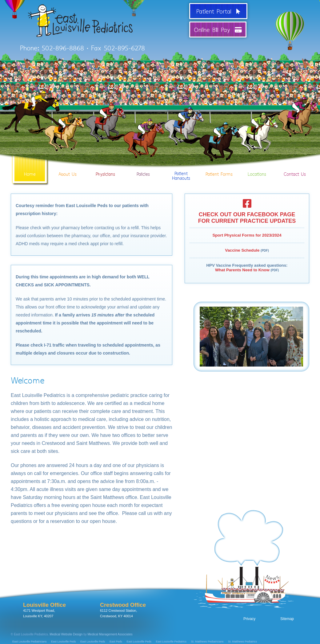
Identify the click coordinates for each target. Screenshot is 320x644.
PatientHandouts (181, 167)
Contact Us (295, 165)
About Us (68, 165)
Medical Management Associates (110, 634)
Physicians (105, 165)
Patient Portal (218, 11)
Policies (143, 165)
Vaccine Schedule (242, 250)
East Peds (116, 642)
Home (30, 165)
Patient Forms (219, 165)
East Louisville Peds (64, 642)
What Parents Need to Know (242, 270)
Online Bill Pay (218, 29)
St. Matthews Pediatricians (207, 642)
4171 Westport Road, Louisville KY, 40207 (44, 610)
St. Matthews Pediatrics (242, 642)
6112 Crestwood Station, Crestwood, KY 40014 (123, 610)
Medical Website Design (66, 634)
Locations (257, 165)
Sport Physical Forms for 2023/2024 (247, 235)
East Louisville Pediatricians (30, 642)
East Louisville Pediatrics (171, 642)
